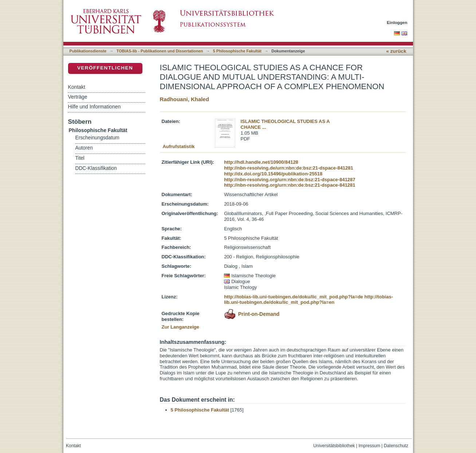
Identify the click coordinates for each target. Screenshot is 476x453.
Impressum (369, 446)
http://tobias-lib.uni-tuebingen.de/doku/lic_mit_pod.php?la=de (294, 297)
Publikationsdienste (88, 51)
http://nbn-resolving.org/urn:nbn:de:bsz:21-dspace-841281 (290, 185)
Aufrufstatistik (178, 146)
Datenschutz (396, 446)
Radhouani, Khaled (184, 99)
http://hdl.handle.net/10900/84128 (261, 162)
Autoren (84, 148)
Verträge (78, 97)
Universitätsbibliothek (334, 446)
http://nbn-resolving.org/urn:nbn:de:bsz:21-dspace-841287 (290, 180)
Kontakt (77, 87)
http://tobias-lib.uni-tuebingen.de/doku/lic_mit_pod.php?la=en (308, 300)
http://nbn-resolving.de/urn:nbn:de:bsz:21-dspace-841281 (289, 168)
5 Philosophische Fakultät (237, 51)
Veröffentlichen (105, 68)
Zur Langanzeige (180, 327)
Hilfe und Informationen (95, 107)
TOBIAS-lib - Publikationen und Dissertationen (160, 51)
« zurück (396, 51)
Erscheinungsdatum (97, 138)
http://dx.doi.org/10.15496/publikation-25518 (273, 174)
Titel (80, 158)
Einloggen (397, 22)
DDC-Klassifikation (96, 168)
